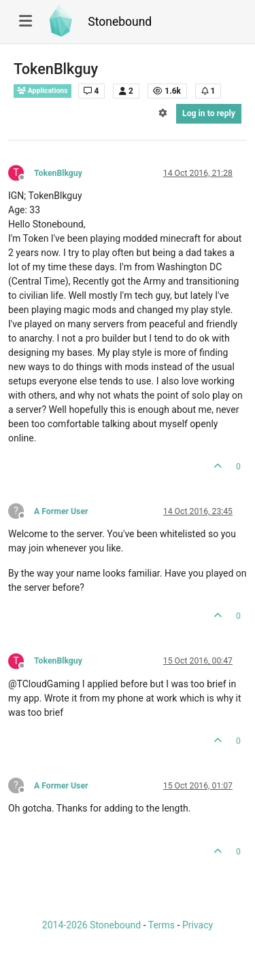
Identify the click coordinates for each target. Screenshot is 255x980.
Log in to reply (209, 113)
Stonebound (120, 22)
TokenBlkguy (58, 173)
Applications (42, 91)
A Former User (61, 511)
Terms (161, 925)
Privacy (198, 925)
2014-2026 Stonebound (91, 925)
